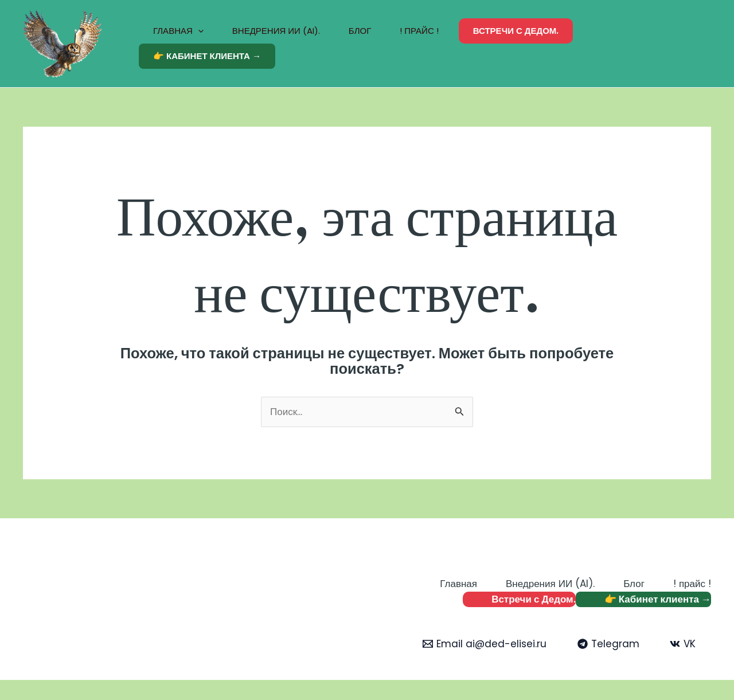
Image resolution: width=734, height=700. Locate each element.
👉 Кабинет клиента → (207, 56)
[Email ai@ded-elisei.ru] (485, 644)
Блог (360, 31)
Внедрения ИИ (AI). (276, 31)
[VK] (683, 644)
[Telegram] (608, 644)
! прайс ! (419, 31)
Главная (178, 31)
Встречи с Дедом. (516, 31)
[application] (198, 31)
